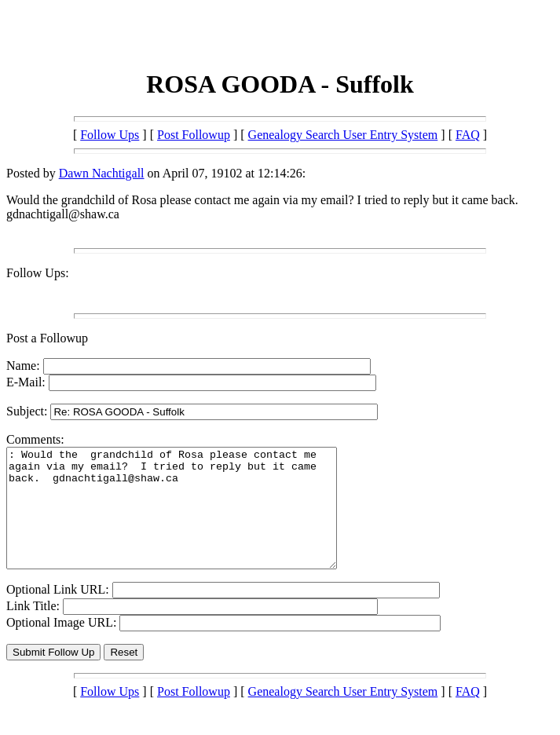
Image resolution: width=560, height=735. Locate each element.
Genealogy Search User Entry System (343, 135)
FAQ (468, 135)
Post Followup (194, 135)
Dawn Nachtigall (102, 173)
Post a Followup (47, 338)
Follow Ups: (38, 273)
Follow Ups (110, 135)
